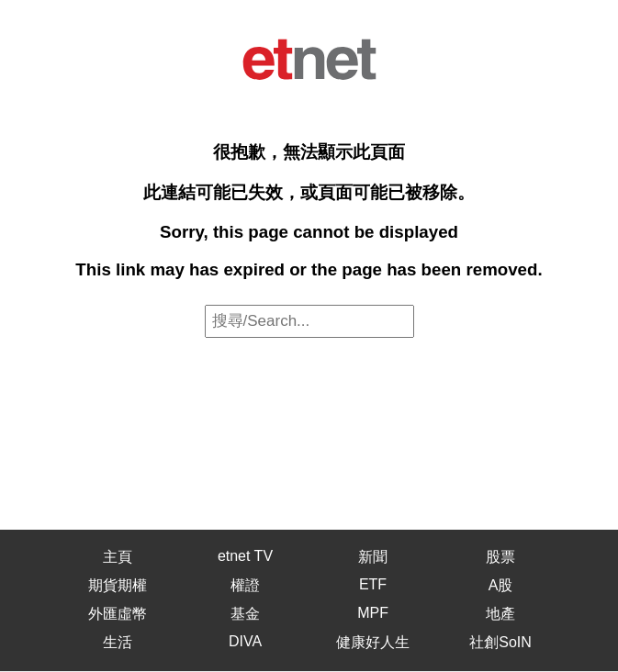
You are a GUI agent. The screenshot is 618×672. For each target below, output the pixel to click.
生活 (118, 642)
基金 (245, 614)
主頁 (118, 557)
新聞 (373, 557)
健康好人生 (373, 642)
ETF (373, 584)
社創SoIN (500, 642)
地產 (500, 614)
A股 (501, 585)
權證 (245, 585)
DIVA (245, 641)
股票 (500, 557)
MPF (373, 613)
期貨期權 (118, 585)
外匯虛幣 (118, 614)
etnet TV (245, 556)
